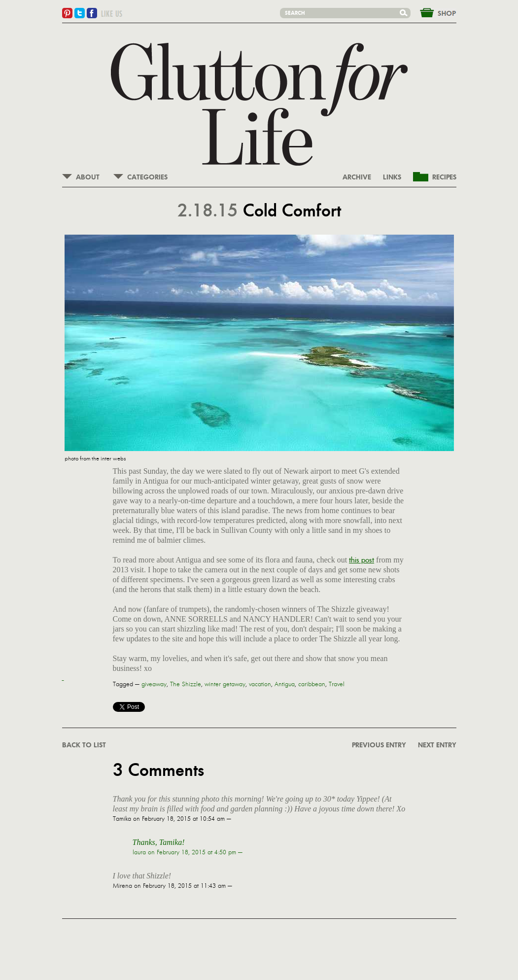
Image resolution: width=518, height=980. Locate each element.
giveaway (154, 684)
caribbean (312, 684)
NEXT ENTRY (437, 745)
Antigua (285, 684)
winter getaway (225, 684)
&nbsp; (432, 12)
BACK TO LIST (84, 745)
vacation (260, 684)
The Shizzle (186, 684)
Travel (337, 684)
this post (362, 560)
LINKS (392, 177)
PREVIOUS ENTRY (379, 745)
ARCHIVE (357, 177)
